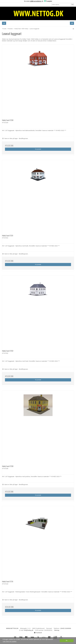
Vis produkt (38, 149)
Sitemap (57, 630)
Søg (72, 4)
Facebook (38, 633)
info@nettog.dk (29, 630)
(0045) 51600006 (66, 628)
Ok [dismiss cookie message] (67, 641)
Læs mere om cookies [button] (10, 641)
